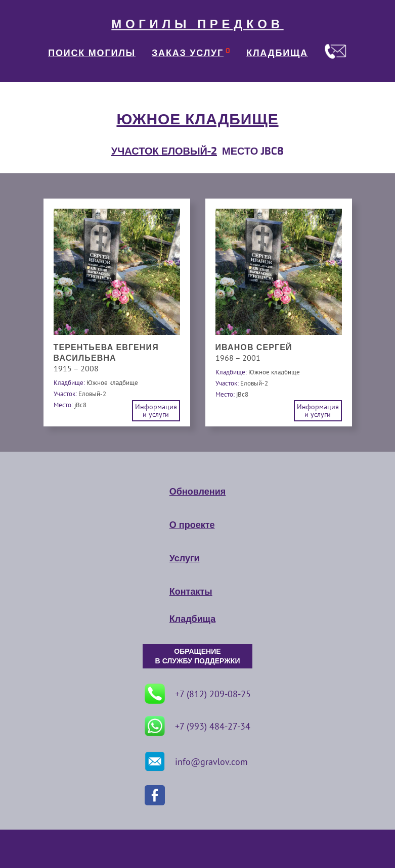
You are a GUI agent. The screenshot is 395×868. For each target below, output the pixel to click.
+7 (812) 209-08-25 (198, 694)
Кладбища (192, 619)
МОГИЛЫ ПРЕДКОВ (197, 24)
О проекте (192, 525)
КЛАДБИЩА (277, 53)
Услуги (185, 558)
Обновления (197, 492)
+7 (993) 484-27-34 (197, 726)
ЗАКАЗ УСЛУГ (188, 53)
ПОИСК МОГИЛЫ (92, 53)
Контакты (191, 592)
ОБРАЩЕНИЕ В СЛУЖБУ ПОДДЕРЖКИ (198, 656)
